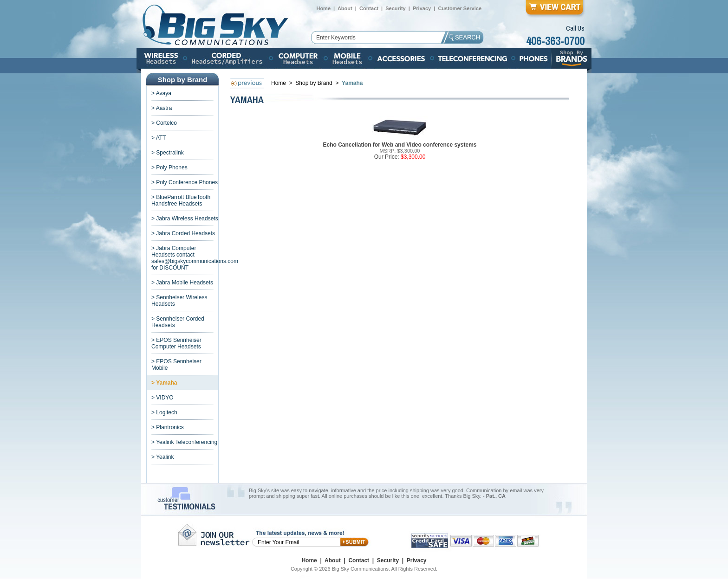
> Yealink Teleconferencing (184, 442)
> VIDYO (162, 398)
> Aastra (162, 108)
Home (323, 8)
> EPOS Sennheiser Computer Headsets (176, 343)
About (345, 8)
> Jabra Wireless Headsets (185, 219)
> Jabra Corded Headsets (183, 233)
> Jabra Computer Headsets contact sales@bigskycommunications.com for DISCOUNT (195, 258)
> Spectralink (168, 153)
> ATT (159, 138)
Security (395, 8)
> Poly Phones (169, 167)
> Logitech (164, 412)
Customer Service (460, 8)
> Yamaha (164, 383)
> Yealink (162, 457)
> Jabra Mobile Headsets (182, 283)
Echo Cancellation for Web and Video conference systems (400, 145)
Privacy (422, 8)
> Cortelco (164, 123)
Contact (369, 8)
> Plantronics (168, 427)
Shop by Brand (315, 83)
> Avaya (161, 93)
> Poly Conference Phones (185, 182)
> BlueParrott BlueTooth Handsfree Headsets (181, 200)
